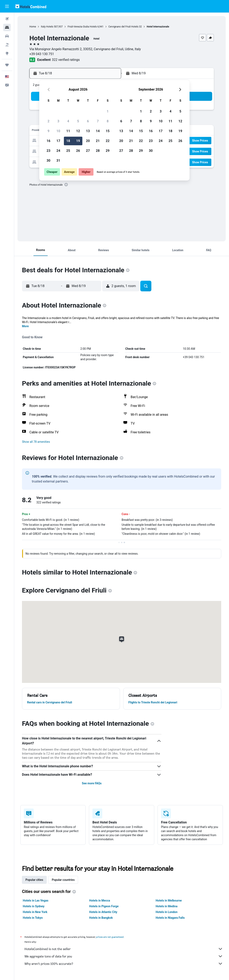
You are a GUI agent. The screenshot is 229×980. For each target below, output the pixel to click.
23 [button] (48, 151)
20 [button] (88, 141)
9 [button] (48, 131)
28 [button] (98, 151)
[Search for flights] (7, 19)
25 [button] (68, 151)
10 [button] (58, 131)
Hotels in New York (35, 912)
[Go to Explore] (7, 53)
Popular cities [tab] (34, 880)
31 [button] (58, 161)
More (25, 326)
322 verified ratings (66, 60)
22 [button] (108, 141)
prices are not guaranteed (110, 937)
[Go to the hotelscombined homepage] (31, 6)
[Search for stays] (7, 27)
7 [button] (98, 121)
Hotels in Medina (167, 906)
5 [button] (78, 121)
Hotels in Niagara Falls (170, 918)
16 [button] (48, 141)
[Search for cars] (7, 36)
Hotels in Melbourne (169, 901)
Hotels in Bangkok (101, 918)
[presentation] (66, 185)
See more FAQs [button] (92, 783)
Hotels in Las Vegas (36, 901)
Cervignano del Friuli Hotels (123, 27)
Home (33, 27)
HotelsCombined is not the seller (124, 949)
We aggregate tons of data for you (124, 956)
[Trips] (7, 65)
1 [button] (108, 111)
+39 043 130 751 (42, 54)
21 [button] (98, 141)
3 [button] (58, 121)
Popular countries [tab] (63, 880)
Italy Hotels (47, 27)
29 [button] (108, 151)
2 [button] (48, 121)
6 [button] (88, 121)
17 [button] (58, 141)
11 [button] (68, 131)
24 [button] (58, 151)
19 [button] (78, 141)
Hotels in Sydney (34, 906)
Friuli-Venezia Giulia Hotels (82, 27)
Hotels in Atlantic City (103, 912)
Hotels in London (167, 912)
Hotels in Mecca (100, 901)
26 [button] (78, 151)
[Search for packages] (7, 45)
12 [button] (78, 131)
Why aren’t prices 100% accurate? (124, 964)
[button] (7, 6)
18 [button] (68, 141)
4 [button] (68, 121)
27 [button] (88, 151)
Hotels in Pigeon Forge (104, 906)
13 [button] (88, 131)
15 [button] (108, 131)
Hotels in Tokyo (33, 918)
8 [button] (108, 121)
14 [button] (98, 131)
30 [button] (48, 161)
